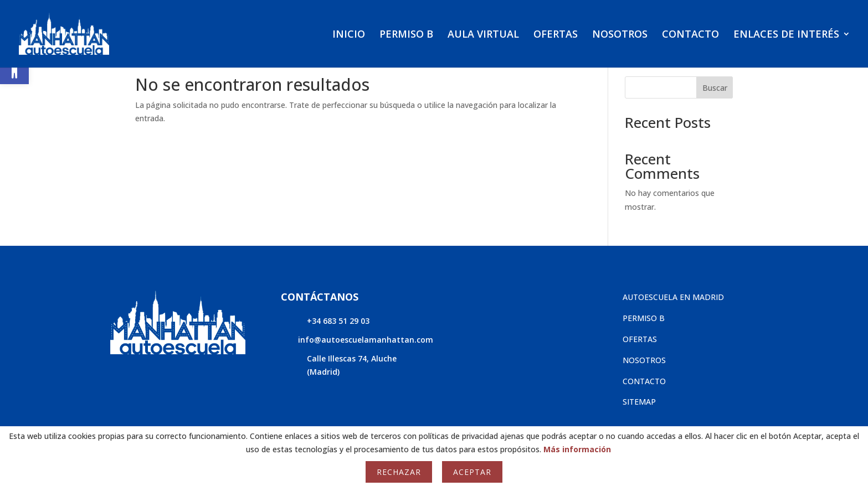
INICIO (349, 35)
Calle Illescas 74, (339, 358)
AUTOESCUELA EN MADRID (673, 297)
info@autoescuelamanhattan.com (366, 340)
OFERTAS (556, 35)
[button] (14, 70)
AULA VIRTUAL (483, 35)
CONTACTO (690, 35)
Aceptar (472, 472)
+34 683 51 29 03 (338, 321)
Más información (577, 449)
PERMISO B (406, 35)
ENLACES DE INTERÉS (786, 35)
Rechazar (399, 472)
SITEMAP (639, 402)
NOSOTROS (620, 35)
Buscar (715, 88)
